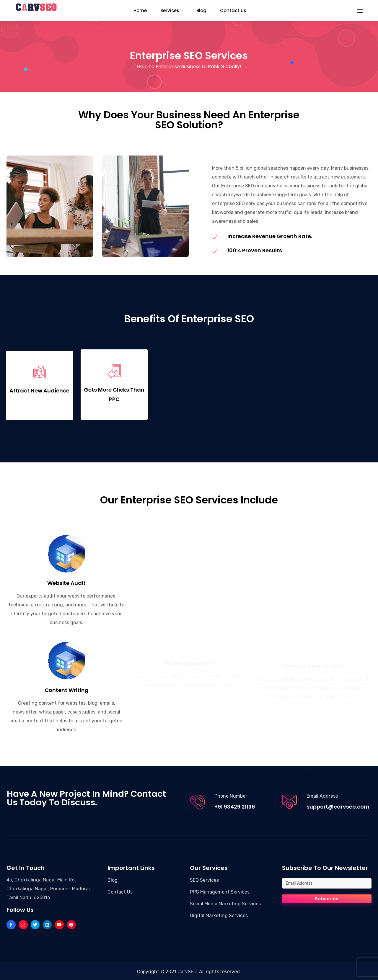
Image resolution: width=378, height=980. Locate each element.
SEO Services (204, 879)
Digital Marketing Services (219, 914)
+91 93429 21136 (235, 805)
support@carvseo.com (338, 805)
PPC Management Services (220, 890)
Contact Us (120, 890)
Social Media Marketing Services (225, 902)
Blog (113, 879)
